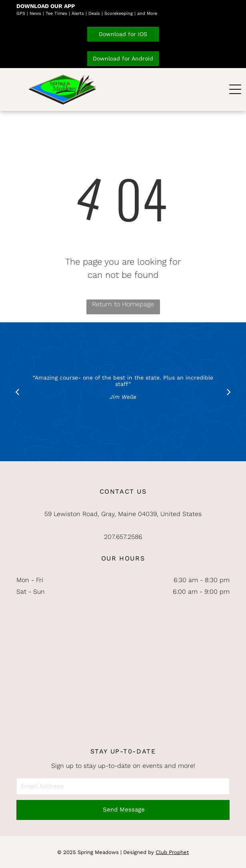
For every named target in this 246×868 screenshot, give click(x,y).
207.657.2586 (123, 537)
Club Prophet (172, 852)
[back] (17, 392)
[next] (229, 392)
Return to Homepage (123, 304)
